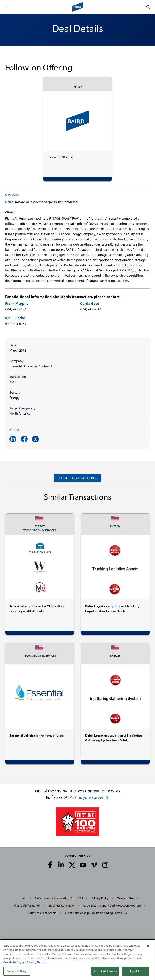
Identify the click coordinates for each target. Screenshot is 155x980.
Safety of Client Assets (42, 913)
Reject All (135, 971)
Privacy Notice (36, 962)
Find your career (92, 797)
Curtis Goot (90, 304)
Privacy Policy (100, 898)
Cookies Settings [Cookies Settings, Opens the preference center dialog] (17, 971)
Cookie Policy (12, 962)
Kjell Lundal (15, 318)
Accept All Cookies (105, 971)
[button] (7, 7)
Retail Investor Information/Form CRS (59, 898)
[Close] (148, 946)
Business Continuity (62, 905)
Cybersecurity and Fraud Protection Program (112, 905)
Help (23, 898)
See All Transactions (77, 478)
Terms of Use (125, 898)
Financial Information (27, 905)
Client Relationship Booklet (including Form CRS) (96, 913)
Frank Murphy (17, 304)
